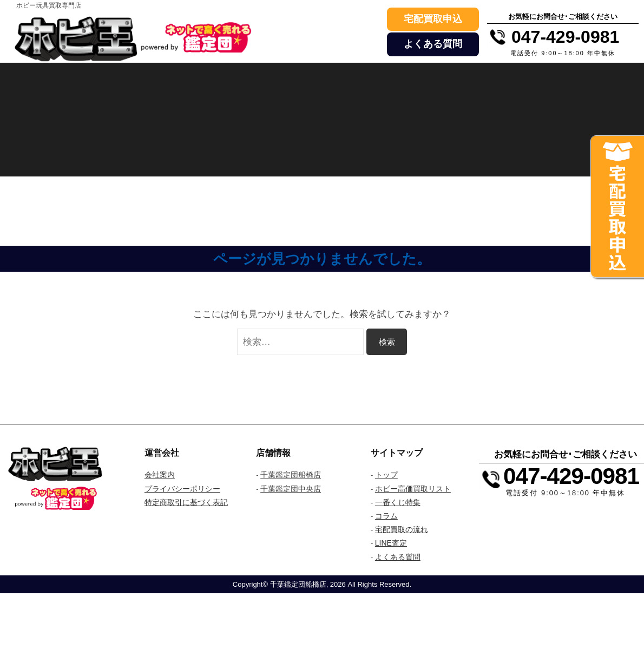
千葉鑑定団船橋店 (291, 475)
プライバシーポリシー (182, 489)
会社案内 (160, 475)
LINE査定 (391, 543)
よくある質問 (433, 44)
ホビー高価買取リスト (413, 489)
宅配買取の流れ (402, 529)
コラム (386, 516)
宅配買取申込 (433, 19)
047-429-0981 (571, 476)
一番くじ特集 (398, 502)
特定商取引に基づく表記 (186, 502)
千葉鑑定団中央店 (291, 489)
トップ (386, 475)
